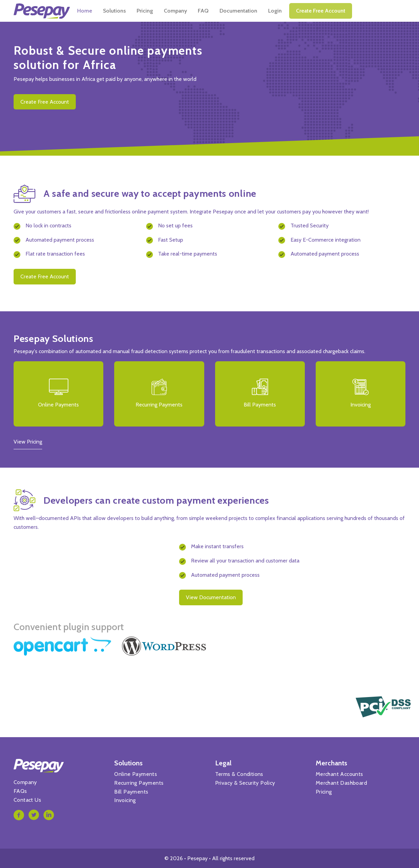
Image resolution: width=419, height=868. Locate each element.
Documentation (292, 11)
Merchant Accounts (339, 774)
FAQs (20, 791)
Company (229, 11)
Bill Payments (131, 792)
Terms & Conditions (239, 774)
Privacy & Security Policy (245, 783)
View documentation (211, 597)
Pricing (198, 11)
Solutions (168, 11)
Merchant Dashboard (341, 783)
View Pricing (28, 442)
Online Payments (136, 774)
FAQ (257, 11)
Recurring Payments (139, 783)
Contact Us (27, 800)
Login (328, 11)
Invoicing (125, 800)
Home (138, 11)
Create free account (374, 11)
